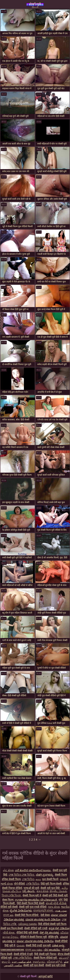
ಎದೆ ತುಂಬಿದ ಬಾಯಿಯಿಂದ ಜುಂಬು (33, 870)
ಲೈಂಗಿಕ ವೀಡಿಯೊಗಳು (21, 911)
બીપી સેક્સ (9, 933)
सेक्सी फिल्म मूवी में (32, 896)
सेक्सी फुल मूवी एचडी (56, 965)
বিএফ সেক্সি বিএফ (12, 896)
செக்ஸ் (20, 946)
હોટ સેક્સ (8, 870)
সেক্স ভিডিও (28, 879)
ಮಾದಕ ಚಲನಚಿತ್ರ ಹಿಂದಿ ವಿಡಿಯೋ (43, 920)
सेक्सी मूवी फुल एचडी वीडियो (33, 907)
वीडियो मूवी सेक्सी (9, 907)
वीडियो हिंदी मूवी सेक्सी (27, 933)
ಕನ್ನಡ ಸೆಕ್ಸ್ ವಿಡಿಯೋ (59, 928)
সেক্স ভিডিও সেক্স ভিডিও (22, 875)
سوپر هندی (61, 911)
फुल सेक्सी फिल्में (50, 879)
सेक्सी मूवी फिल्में (35, 5)
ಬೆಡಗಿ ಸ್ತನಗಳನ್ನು (45, 875)
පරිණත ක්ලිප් (55, 962)
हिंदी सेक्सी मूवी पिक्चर (45, 954)
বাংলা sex (8, 915)
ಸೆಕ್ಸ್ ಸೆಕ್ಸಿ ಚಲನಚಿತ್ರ (49, 933)
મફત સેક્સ (43, 891)
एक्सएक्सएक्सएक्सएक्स (12, 950)
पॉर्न (60, 900)
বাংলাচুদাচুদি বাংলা (43, 911)
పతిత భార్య (58, 946)
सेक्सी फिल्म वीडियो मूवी (46, 958)
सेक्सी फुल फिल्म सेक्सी (12, 928)
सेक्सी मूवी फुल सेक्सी (34, 965)
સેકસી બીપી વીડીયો (56, 903)
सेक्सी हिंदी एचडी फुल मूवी (38, 946)
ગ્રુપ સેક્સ (54, 907)
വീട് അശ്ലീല (52, 950)
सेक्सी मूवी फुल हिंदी (50, 888)
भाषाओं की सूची (31, 888)
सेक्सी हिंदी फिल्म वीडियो (27, 915)
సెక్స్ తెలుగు (29, 891)
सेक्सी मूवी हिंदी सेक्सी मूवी (55, 896)
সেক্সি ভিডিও (33, 884)
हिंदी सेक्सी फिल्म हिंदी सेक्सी (31, 903)
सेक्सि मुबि (53, 937)
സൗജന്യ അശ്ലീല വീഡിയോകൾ (36, 900)
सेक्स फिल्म (8, 900)
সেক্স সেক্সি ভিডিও (23, 958)
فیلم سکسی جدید (22, 962)
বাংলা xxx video (34, 950)
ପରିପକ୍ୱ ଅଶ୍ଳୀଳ (28, 924)
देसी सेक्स (45, 915)
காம (38, 879)
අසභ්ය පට (39, 962)
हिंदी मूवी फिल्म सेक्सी (51, 884)
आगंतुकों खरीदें (45, 977)
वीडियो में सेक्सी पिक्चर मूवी (34, 937)
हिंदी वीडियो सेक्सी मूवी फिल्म (52, 924)
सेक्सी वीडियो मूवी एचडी (36, 928)
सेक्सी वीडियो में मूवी (23, 954)
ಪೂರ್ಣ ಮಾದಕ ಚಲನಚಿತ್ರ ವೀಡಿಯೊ (35, 941)
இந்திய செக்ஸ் (58, 891)
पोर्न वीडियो (20, 884)
